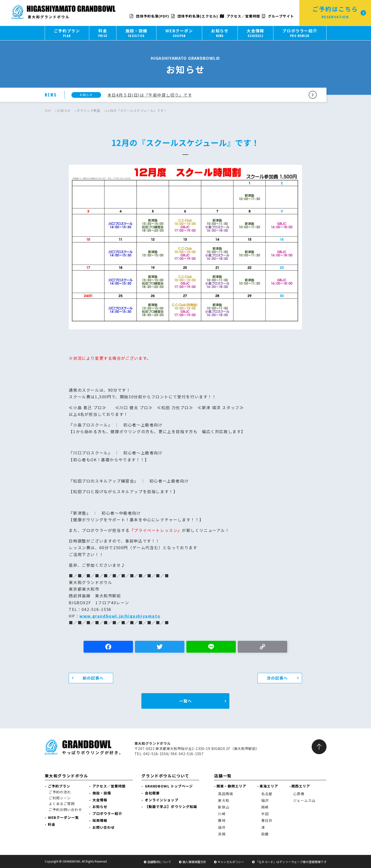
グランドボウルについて (165, 776)
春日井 (267, 820)
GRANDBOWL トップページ (169, 786)
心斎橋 (299, 794)
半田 (265, 814)
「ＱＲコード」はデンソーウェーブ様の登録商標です (291, 862)
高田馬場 (225, 794)
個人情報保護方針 (194, 862)
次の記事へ (277, 678)
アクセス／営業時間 (240, 16)
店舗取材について (159, 862)
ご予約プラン (59, 786)
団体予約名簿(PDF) (149, 16)
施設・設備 (102, 793)
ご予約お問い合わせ (65, 809)
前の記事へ (93, 678)
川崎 (222, 814)
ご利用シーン (60, 798)
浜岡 (222, 834)
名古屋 (267, 794)
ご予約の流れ (60, 792)
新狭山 (224, 807)
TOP (48, 111)
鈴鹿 (265, 834)
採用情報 (100, 820)
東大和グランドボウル (66, 776)
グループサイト (278, 16)
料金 (52, 824)
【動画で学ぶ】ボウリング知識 (171, 807)
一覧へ (185, 701)
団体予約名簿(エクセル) (195, 16)
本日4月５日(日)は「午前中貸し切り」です (150, 95)
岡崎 (265, 807)
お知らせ (64, 111)
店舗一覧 (223, 776)
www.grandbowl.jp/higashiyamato (120, 616)
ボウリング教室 (88, 111)
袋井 (222, 827)
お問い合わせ (104, 827)
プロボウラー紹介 (107, 813)
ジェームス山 (304, 800)
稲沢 (265, 800)
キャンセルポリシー (231, 862)
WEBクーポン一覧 (63, 817)
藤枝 (222, 820)
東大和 (224, 800)
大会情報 (100, 800)
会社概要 (152, 793)
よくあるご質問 (62, 804)
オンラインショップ (162, 800)
